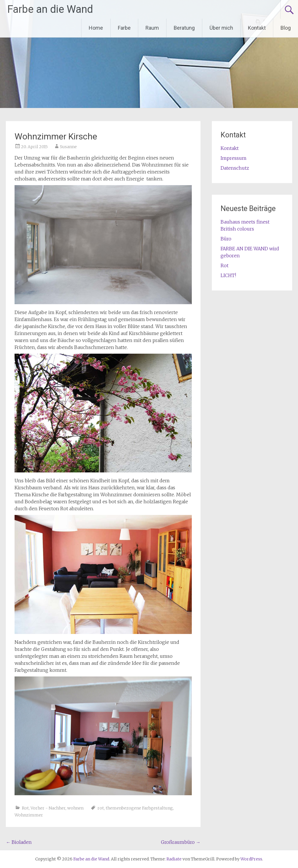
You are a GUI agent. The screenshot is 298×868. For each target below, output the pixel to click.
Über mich (221, 28)
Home (96, 28)
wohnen (75, 808)
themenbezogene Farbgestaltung (139, 808)
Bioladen (19, 842)
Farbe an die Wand (50, 9)
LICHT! (228, 275)
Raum (152, 28)
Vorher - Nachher (48, 808)
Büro (226, 239)
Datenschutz (235, 168)
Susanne (68, 147)
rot (101, 808)
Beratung (184, 28)
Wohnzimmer (29, 815)
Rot (25, 808)
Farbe (124, 28)
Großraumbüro (181, 842)
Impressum (234, 158)
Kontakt (257, 28)
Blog (286, 28)
